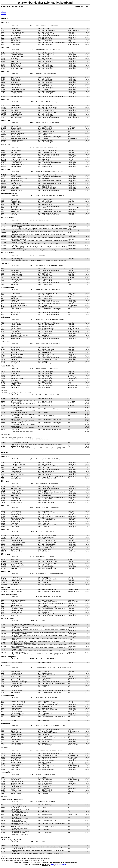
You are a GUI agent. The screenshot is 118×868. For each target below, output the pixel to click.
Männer (3, 12)
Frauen (3, 14)
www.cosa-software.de (59, 864)
